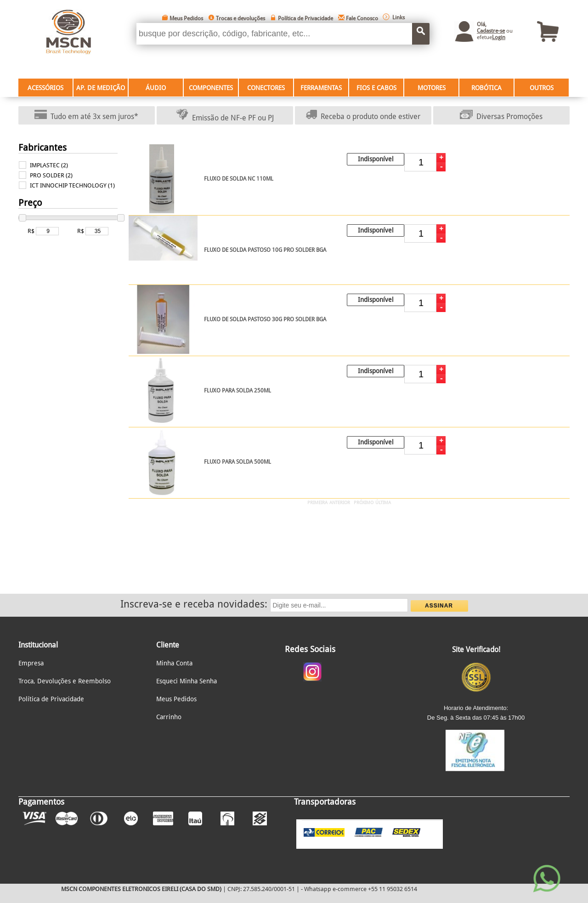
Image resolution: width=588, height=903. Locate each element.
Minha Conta (174, 663)
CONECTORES (266, 88)
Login (499, 37)
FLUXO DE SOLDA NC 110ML (239, 179)
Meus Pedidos (186, 18)
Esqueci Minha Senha (187, 681)
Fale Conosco (362, 18)
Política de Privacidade (305, 18)
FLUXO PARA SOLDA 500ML (237, 462)
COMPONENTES (211, 88)
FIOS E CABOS (376, 88)
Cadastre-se (491, 31)
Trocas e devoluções (240, 18)
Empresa (31, 663)
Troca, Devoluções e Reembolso (65, 681)
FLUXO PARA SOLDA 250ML (237, 391)
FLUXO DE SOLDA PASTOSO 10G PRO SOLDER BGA (265, 250)
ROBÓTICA (486, 88)
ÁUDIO (156, 88)
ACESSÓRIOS (45, 88)
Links (399, 17)
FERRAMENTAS (321, 88)
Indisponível (376, 159)
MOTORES (432, 88)
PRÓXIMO (364, 503)
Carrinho (169, 717)
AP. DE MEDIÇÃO (101, 88)
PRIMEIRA (317, 503)
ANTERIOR (340, 503)
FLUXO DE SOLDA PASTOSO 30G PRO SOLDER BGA (265, 319)
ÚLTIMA (383, 503)
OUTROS (542, 88)
